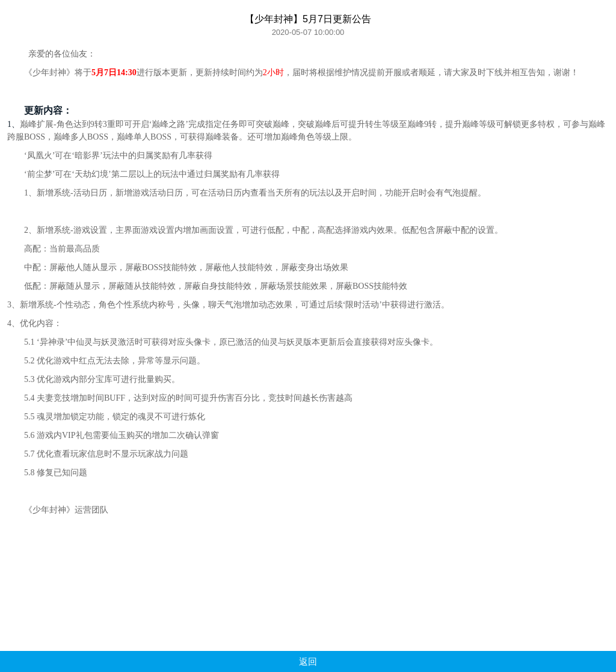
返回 (308, 661)
